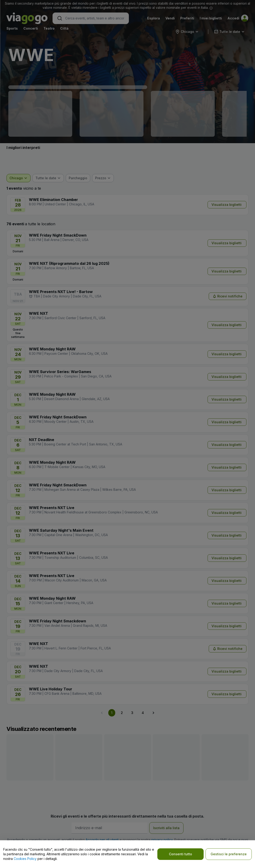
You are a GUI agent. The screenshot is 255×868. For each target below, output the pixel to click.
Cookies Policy (25, 859)
